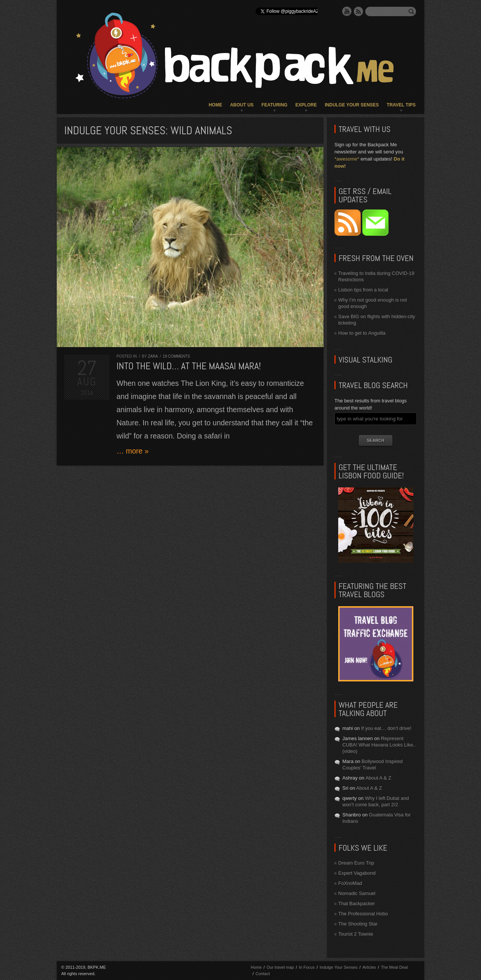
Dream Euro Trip (356, 863)
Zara (153, 356)
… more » (133, 451)
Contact (263, 974)
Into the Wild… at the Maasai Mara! (189, 366)
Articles (369, 967)
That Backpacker (357, 903)
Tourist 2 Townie (356, 934)
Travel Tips (401, 105)
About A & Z (378, 778)
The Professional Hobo (363, 914)
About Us (242, 105)
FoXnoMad (350, 883)
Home (215, 105)
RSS (358, 11)
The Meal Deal (395, 967)
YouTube (347, 11)
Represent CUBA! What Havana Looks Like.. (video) (379, 745)
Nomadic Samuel (357, 893)
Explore (306, 105)
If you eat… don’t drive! (386, 728)
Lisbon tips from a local (363, 290)
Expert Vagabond (357, 873)
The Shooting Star (358, 924)
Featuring (275, 105)
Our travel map (280, 967)
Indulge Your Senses (352, 105)
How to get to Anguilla (362, 333)
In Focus (307, 967)
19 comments (176, 356)
